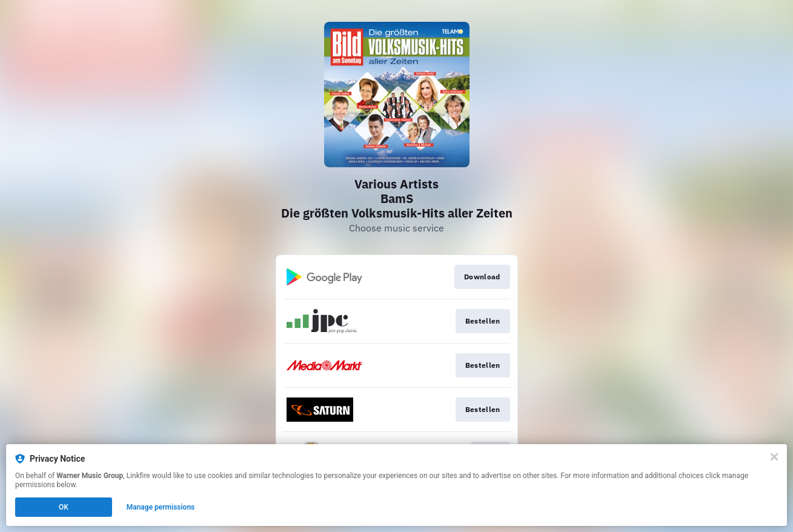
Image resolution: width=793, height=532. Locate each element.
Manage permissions (161, 507)
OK (64, 507)
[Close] (774, 457)
